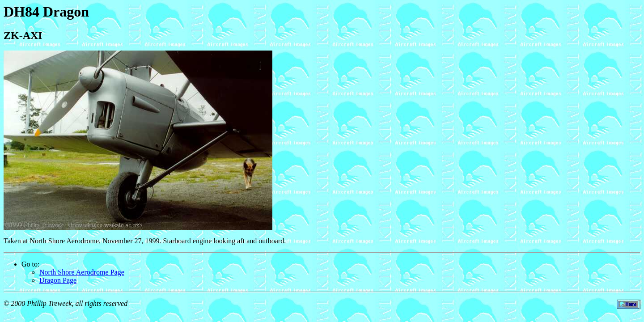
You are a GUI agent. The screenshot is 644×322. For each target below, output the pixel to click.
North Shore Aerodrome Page (82, 272)
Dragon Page (58, 280)
